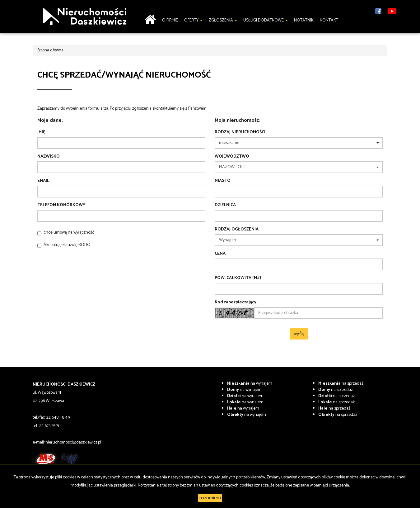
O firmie (170, 20)
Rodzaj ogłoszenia (237, 230)
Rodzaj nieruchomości (240, 132)
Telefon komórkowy (61, 205)
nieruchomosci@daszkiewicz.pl (73, 442)
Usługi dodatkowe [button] (266, 20)
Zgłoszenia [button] (223, 20)
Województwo (232, 157)
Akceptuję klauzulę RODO (67, 245)
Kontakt (329, 20)
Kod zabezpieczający (236, 302)
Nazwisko (49, 157)
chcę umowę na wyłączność (69, 233)
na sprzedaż (341, 384)
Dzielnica (225, 205)
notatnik (304, 20)
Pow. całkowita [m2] (238, 278)
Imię (41, 132)
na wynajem (250, 384)
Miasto (223, 181)
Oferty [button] (193, 20)
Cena (220, 254)
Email (43, 181)
